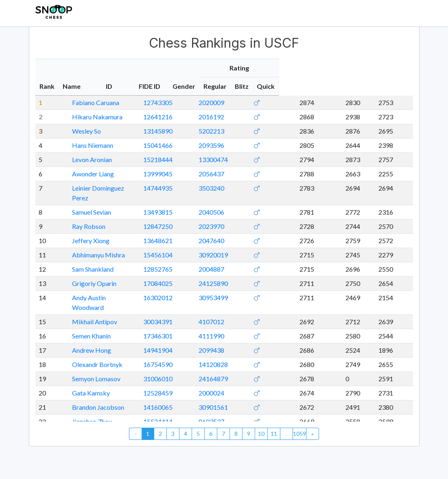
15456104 (230, 245)
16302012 (230, 288)
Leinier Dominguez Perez (98, 188)
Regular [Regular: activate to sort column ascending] (343, 86)
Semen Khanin (82, 316)
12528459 (230, 373)
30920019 (271, 245)
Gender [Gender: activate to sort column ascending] (309, 86)
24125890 (271, 274)
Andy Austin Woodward (96, 288)
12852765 (230, 259)
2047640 (269, 231)
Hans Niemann (84, 145)
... (287, 434)
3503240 (269, 188)
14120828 (271, 345)
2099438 (269, 331)
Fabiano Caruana (87, 102)
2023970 (269, 216)
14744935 (230, 188)
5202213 (269, 131)
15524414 (230, 402)
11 (274, 434)
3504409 (269, 416)
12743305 (230, 102)
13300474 (271, 159)
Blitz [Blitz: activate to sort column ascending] (372, 86)
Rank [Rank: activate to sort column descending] (47, 86)
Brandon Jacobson (89, 388)
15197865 (230, 416)
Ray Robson (80, 216)
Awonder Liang (84, 174)
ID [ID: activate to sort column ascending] (220, 86)
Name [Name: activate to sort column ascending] (73, 86)
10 (261, 434)
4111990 (269, 316)
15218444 (230, 159)
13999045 (230, 174)
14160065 (230, 388)
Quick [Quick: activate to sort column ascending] (398, 86)
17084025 (230, 274)
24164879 (271, 359)
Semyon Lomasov (87, 359)
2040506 (269, 202)
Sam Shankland (84, 259)
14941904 (230, 331)
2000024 (269, 373)
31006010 (230, 359)
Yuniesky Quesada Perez (97, 416)
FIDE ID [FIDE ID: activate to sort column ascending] (268, 86)
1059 (299, 434)
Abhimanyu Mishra (90, 245)
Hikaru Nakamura (88, 117)
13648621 (230, 231)
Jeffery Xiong (82, 231)
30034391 (230, 302)
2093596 (269, 145)
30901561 (271, 388)
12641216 (230, 117)
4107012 (269, 302)
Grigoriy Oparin (85, 274)
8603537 (269, 402)
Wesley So (78, 131)
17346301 (230, 316)
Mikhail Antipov (86, 302)
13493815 (230, 202)
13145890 (230, 131)
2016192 (269, 117)
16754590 (230, 345)
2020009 (269, 102)
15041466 (230, 145)
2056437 (269, 174)
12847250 (230, 216)
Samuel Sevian (83, 202)
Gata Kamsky (82, 373)
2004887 (269, 259)
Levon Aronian (83, 159)
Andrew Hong (83, 331)
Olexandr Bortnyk (88, 345)
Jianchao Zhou (83, 402)
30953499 (271, 288)
